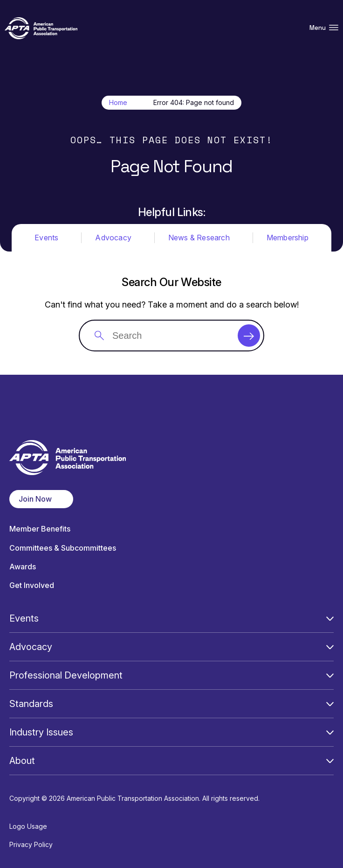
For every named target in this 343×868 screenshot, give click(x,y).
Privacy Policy (31, 844)
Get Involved (32, 585)
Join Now (35, 499)
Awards (23, 567)
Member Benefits (40, 529)
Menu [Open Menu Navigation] (324, 28)
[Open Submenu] (330, 618)
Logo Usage (28, 826)
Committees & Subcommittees (63, 548)
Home (118, 103)
